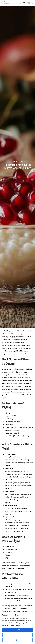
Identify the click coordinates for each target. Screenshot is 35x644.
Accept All (17, 630)
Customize (18, 635)
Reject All (17, 640)
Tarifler (23, 161)
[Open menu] (33, 3)
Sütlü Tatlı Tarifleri (15, 161)
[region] (17, 628)
